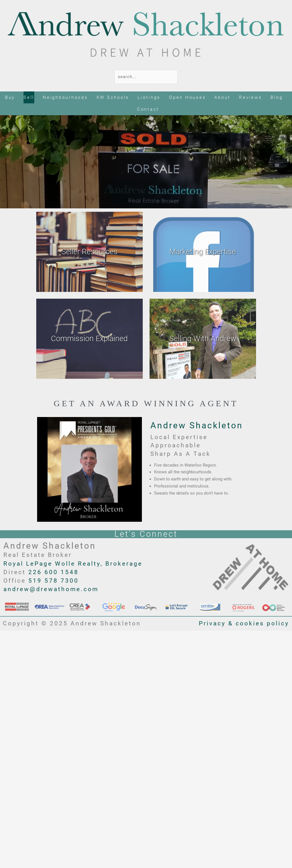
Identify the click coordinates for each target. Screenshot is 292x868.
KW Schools (113, 97)
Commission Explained (89, 339)
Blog (277, 97)
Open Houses (187, 97)
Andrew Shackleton (197, 425)
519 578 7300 (54, 581)
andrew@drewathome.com (51, 589)
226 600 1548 (54, 572)
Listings (149, 97)
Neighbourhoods (65, 97)
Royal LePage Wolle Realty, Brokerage (73, 564)
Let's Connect (146, 534)
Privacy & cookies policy (244, 623)
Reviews (251, 97)
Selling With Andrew (203, 339)
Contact (148, 109)
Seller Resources (89, 252)
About (222, 97)
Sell (29, 97)
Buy (10, 97)
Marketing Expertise (203, 252)
